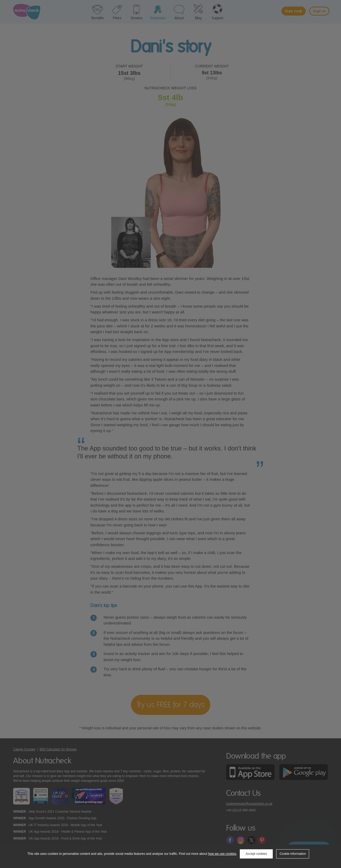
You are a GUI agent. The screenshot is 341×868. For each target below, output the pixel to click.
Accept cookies (256, 854)
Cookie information (293, 854)
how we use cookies (222, 854)
